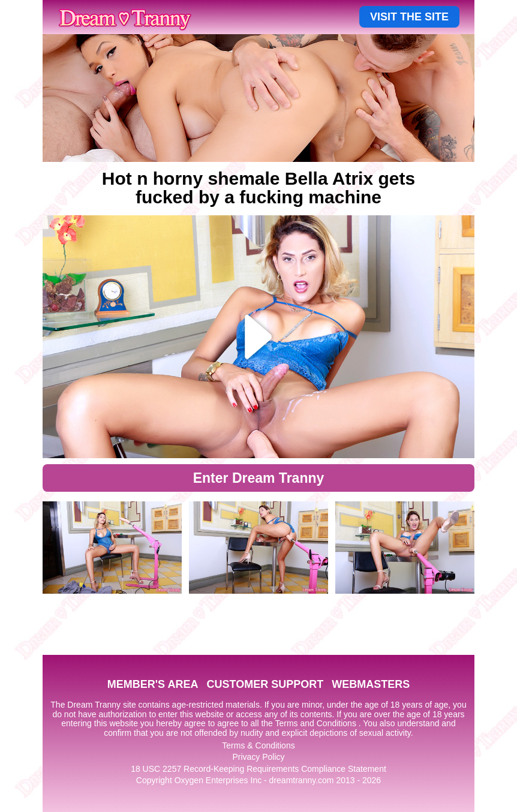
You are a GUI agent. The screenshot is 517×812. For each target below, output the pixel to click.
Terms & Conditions (258, 745)
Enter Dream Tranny (259, 478)
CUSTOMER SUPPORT (265, 684)
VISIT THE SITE (409, 17)
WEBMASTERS (371, 684)
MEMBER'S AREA (153, 684)
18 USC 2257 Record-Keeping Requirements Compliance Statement (258, 769)
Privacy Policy (258, 757)
